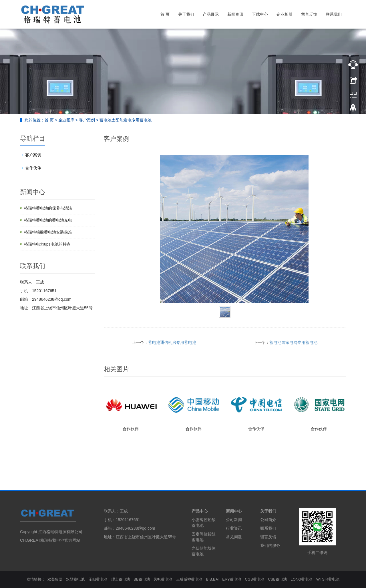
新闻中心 (234, 511)
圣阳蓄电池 (98, 579)
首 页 (165, 14)
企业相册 (285, 14)
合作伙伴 (131, 429)
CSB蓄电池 (277, 579)
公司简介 (268, 520)
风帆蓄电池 (163, 579)
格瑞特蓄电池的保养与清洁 (48, 208)
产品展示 (211, 14)
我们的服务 (270, 545)
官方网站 (72, 540)
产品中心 (200, 511)
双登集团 (55, 579)
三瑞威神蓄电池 (189, 579)
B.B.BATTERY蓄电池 (223, 579)
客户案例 (87, 120)
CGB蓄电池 (254, 579)
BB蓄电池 (142, 579)
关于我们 (186, 14)
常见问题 (234, 537)
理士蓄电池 (121, 579)
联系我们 (334, 14)
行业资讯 (234, 528)
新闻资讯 (235, 14)
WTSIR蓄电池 (328, 579)
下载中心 (260, 14)
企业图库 (66, 120)
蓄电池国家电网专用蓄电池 (293, 342)
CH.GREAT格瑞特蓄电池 (42, 540)
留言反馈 (309, 14)
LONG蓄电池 (302, 579)
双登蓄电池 (75, 579)
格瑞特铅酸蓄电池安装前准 (48, 232)
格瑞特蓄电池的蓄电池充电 (48, 220)
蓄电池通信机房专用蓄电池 (172, 342)
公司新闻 (234, 520)
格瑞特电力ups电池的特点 (47, 244)
